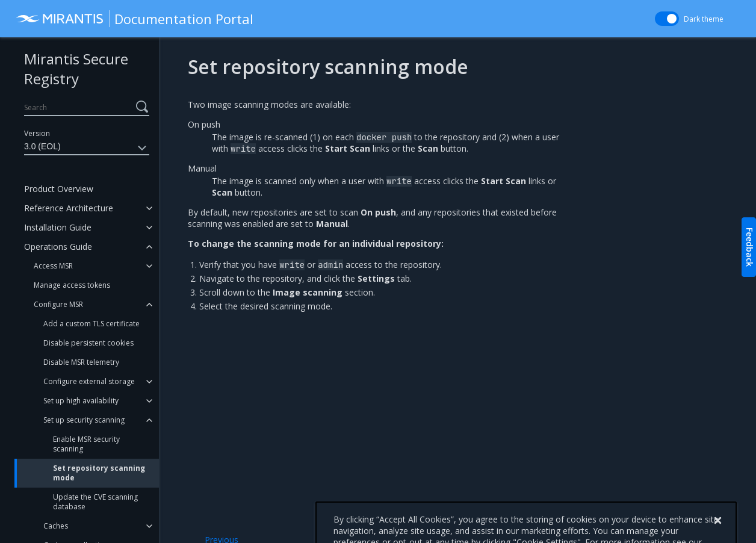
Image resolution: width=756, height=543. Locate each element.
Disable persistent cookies (88, 343)
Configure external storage (89, 381)
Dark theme (704, 19)
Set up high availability (81, 401)
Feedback (750, 247)
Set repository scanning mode (99, 473)
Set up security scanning (84, 420)
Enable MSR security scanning (86, 444)
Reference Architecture (69, 208)
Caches (56, 526)
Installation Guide (58, 227)
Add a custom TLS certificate (91, 324)
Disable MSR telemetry (81, 362)
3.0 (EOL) (87, 148)
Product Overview (59, 189)
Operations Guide (58, 247)
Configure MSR (58, 304)
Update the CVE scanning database (95, 502)
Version (37, 133)
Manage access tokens (72, 285)
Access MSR (53, 266)
